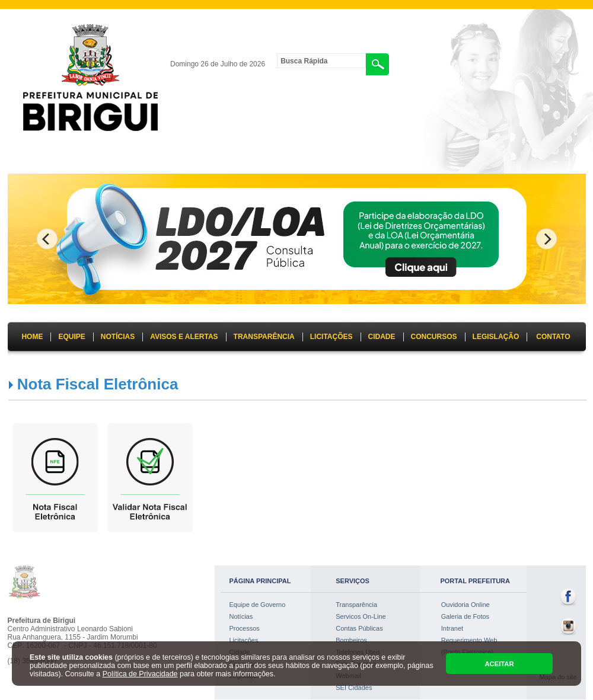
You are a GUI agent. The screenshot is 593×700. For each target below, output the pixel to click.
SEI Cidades (354, 688)
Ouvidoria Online (466, 605)
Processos (245, 628)
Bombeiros (351, 640)
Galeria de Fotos (465, 616)
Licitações (244, 640)
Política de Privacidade (140, 674)
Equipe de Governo (258, 605)
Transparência (356, 605)
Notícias (241, 616)
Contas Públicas (359, 628)
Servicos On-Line (361, 616)
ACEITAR (499, 664)
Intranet (452, 628)
